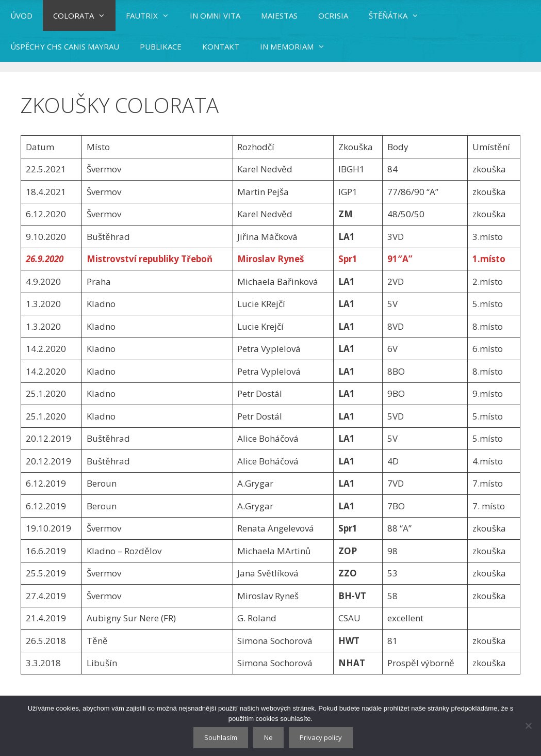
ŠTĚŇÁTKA (399, 15)
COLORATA (84, 15)
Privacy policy (321, 737)
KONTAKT (221, 46)
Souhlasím (221, 737)
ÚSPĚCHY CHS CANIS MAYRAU (65, 46)
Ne (268, 737)
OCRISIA (333, 15)
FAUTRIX (153, 15)
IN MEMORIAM (298, 46)
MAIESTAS (279, 15)
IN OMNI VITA (215, 15)
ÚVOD (21, 15)
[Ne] (528, 726)
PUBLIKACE (161, 46)
